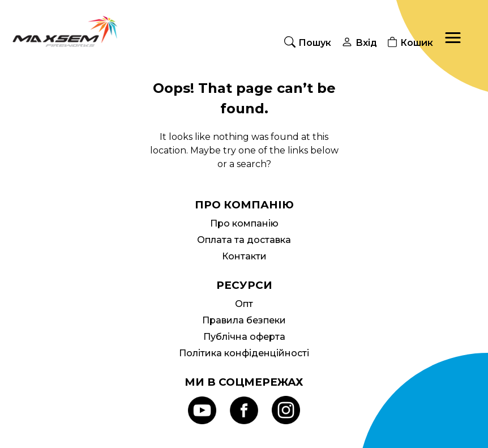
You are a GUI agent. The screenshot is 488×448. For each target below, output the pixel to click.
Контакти (244, 256)
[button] (453, 38)
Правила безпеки (244, 320)
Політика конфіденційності (244, 353)
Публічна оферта (244, 337)
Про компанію (244, 223)
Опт (244, 304)
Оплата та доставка (244, 240)
